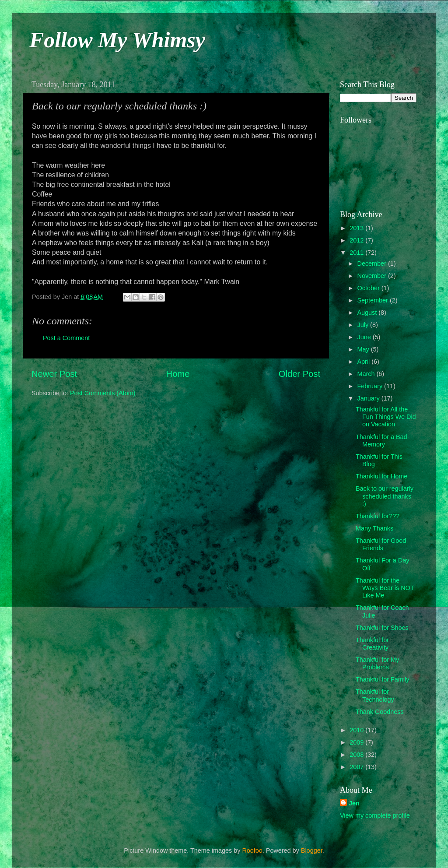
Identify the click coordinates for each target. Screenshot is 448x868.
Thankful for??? (378, 516)
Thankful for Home (381, 476)
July (364, 325)
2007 (357, 767)
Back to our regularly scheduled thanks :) (385, 496)
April (365, 362)
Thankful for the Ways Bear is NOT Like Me (385, 588)
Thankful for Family (382, 679)
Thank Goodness (380, 712)
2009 (357, 742)
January (369, 398)
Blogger (312, 850)
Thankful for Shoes (382, 628)
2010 (357, 730)
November (373, 276)
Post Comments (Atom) (103, 393)
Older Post (299, 374)
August (368, 313)
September (374, 300)
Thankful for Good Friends (381, 544)
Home (178, 374)
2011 (357, 253)
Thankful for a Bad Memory (381, 441)
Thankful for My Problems (377, 663)
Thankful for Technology (375, 695)
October (369, 288)
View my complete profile (375, 815)
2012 (357, 240)
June (365, 337)
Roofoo (252, 850)
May (364, 349)
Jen (354, 803)
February (371, 386)
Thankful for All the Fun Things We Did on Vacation (386, 417)
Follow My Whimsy (117, 40)
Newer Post (54, 374)
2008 (357, 755)
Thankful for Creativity (372, 644)
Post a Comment (66, 338)
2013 (357, 228)
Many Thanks (374, 528)
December (373, 264)
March (367, 374)
